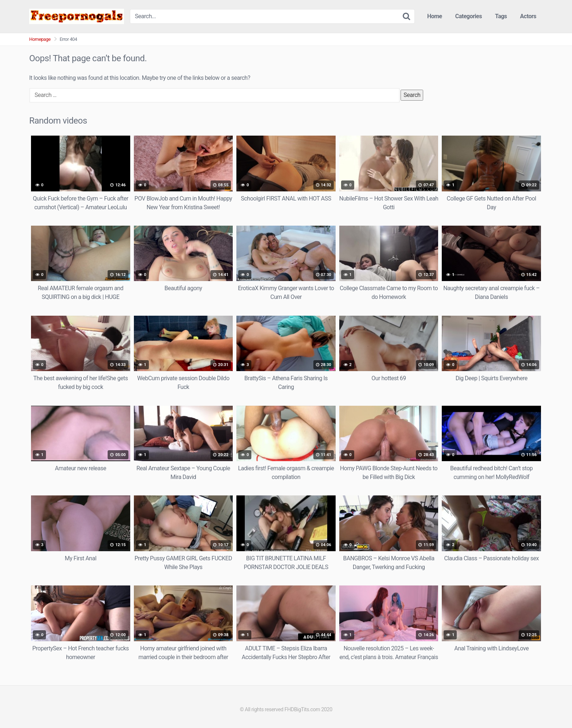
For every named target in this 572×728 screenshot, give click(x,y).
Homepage (40, 39)
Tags (501, 16)
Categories (469, 16)
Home (435, 16)
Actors (528, 16)
